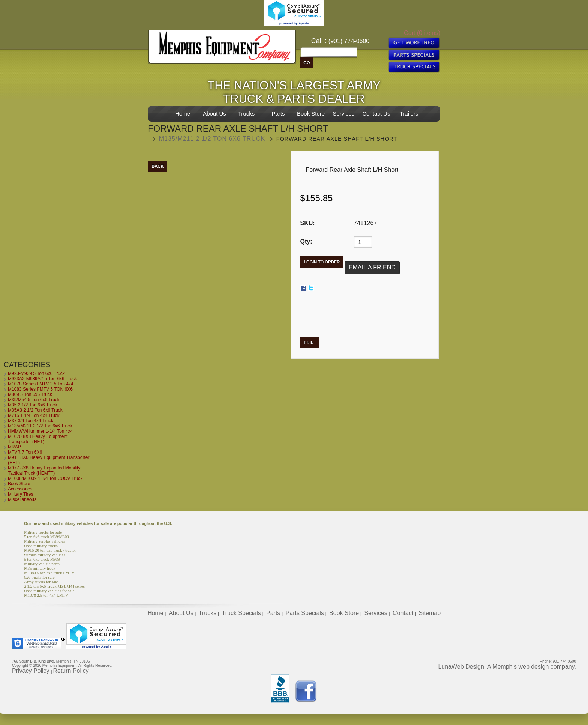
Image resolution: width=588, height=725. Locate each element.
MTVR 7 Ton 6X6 (25, 452)
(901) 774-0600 (349, 41)
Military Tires (20, 494)
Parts (278, 114)
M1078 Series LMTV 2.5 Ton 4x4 (41, 384)
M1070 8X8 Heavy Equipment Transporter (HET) (38, 439)
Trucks (246, 114)
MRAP (14, 447)
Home (183, 114)
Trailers (409, 114)
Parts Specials (305, 613)
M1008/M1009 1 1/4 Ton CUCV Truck (45, 478)
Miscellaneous (22, 499)
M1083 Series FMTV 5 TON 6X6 (40, 389)
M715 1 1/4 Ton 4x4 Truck (34, 415)
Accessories (20, 489)
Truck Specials (241, 613)
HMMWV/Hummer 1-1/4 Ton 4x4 (40, 431)
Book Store (311, 114)
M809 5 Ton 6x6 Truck (30, 394)
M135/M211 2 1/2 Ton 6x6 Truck (212, 139)
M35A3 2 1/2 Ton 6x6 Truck (35, 410)
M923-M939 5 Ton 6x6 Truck (36, 373)
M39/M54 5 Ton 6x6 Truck (34, 400)
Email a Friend (372, 267)
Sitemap (430, 613)
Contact (403, 613)
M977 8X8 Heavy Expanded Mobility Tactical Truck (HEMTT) (44, 471)
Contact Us (376, 114)
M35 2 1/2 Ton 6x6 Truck (32, 405)
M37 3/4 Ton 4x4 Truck (31, 421)
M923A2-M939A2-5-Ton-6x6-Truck (42, 379)
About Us (214, 114)
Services (343, 114)
